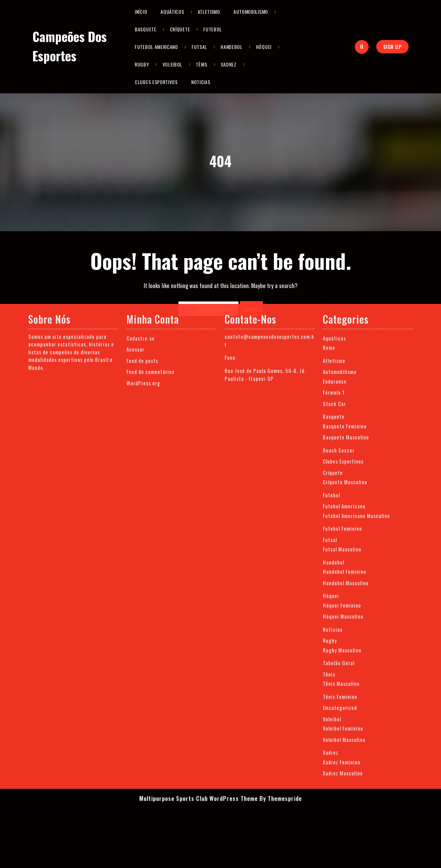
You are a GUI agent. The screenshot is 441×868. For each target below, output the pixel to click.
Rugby (142, 64)
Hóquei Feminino (342, 487)
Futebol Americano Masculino (356, 397)
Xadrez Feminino (342, 643)
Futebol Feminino (342, 410)
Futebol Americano (156, 47)
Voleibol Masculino (344, 621)
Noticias (201, 82)
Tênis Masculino (341, 565)
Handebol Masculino (346, 464)
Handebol (232, 47)
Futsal (199, 47)
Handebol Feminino (345, 453)
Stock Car (334, 285)
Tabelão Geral (339, 544)
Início (141, 12)
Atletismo (209, 12)
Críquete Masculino (345, 364)
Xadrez (229, 64)
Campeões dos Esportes (70, 46)
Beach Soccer (339, 331)
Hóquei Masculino (343, 498)
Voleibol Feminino (343, 610)
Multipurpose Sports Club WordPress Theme (198, 680)
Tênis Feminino (340, 578)
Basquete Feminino (345, 307)
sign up (393, 47)
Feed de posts (142, 242)
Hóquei (264, 47)
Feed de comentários (150, 253)
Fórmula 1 (334, 274)
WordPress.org (143, 264)
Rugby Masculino (342, 531)
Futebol (213, 29)
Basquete (146, 29)
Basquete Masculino (346, 319)
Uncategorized (340, 589)
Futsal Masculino (342, 431)
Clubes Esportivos (156, 82)
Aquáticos (172, 12)
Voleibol (173, 64)
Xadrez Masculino (343, 655)
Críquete (180, 29)
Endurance (335, 263)
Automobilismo (251, 12)
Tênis (202, 64)
